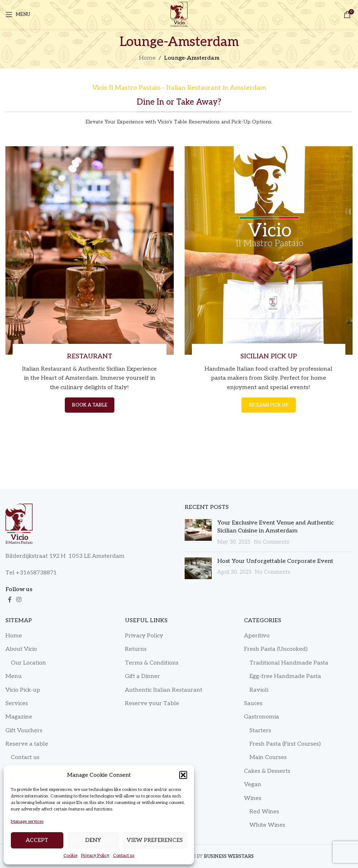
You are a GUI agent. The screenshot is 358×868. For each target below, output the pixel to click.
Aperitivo (257, 636)
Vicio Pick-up (23, 690)
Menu (14, 676)
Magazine (19, 717)
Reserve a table (27, 744)
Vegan (253, 785)
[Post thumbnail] (198, 533)
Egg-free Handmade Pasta (285, 676)
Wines (253, 798)
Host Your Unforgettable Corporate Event (275, 561)
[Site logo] (179, 14)
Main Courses (268, 757)
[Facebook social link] (10, 600)
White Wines (267, 825)
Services (17, 703)
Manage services (27, 821)
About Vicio (21, 649)
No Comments (271, 542)
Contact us (124, 856)
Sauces (253, 703)
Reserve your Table (152, 703)
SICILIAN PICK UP (269, 405)
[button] (183, 775)
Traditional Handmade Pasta (289, 663)
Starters (260, 731)
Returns (136, 649)
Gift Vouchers (24, 731)
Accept (37, 840)
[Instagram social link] (19, 600)
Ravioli (259, 690)
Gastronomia (262, 717)
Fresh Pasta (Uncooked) (276, 649)
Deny (93, 840)
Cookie (70, 856)
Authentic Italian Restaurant (164, 690)
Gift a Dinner (142, 676)
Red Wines (264, 812)
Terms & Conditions (152, 663)
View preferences (155, 840)
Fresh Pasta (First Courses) (285, 744)
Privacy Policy (95, 856)
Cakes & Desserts (267, 771)
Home (147, 58)
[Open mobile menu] (18, 14)
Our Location (28, 663)
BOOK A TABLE (90, 405)
